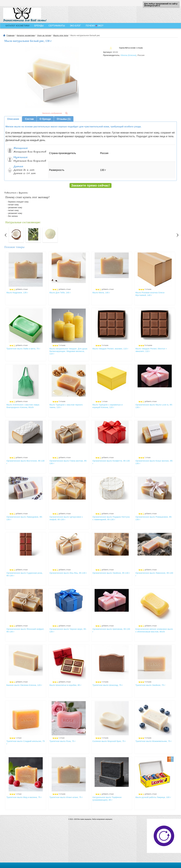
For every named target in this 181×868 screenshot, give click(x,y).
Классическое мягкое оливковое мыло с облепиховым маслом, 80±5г (154, 630)
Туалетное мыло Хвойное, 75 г (150, 685)
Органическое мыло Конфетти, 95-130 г (111, 462)
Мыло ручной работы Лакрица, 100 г (153, 797)
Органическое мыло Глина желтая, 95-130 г (68, 462)
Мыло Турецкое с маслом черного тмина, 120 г (66, 406)
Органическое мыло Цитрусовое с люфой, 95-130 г (66, 518)
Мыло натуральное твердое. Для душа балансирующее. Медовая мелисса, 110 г (68, 351)
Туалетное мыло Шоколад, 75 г (108, 685)
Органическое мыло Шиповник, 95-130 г (111, 630)
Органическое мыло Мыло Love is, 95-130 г (154, 406)
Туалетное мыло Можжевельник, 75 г (153, 741)
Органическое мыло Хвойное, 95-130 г (111, 573)
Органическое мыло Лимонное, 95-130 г (154, 574)
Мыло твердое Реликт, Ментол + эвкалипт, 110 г (151, 350)
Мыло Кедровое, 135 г (17, 293)
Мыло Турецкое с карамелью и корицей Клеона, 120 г (107, 406)
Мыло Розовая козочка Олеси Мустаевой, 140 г (150, 294)
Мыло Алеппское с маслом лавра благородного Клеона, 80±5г (23, 406)
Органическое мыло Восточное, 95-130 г (25, 462)
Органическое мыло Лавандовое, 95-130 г (25, 518)
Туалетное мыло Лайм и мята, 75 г (23, 349)
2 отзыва (148, 289)
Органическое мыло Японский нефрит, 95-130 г (25, 630)
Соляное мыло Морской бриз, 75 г (109, 741)
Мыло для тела (61, 35)
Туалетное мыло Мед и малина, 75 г (24, 797)
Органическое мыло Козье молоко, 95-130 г (154, 462)
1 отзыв (104, 401)
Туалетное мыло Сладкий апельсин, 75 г (26, 742)
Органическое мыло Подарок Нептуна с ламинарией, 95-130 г (111, 518)
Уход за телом (44, 35)
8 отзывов (148, 345)
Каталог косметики (26, 35)
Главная (10, 35)
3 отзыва (105, 345)
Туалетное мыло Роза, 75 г (62, 741)
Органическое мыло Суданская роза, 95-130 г (25, 574)
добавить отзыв (22, 289)
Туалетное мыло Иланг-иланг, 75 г (66, 797)
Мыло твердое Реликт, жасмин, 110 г (110, 349)
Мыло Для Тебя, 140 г (60, 293)
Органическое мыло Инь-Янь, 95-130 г (68, 573)
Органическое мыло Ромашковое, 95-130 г (154, 518)
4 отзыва (148, 682)
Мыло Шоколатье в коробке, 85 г (65, 685)
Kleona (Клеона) (129, 55)
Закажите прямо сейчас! (91, 185)
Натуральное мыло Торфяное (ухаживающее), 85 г (107, 798)
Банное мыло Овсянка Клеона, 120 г (24, 685)
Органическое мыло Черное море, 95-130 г (68, 630)
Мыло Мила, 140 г (101, 293)
